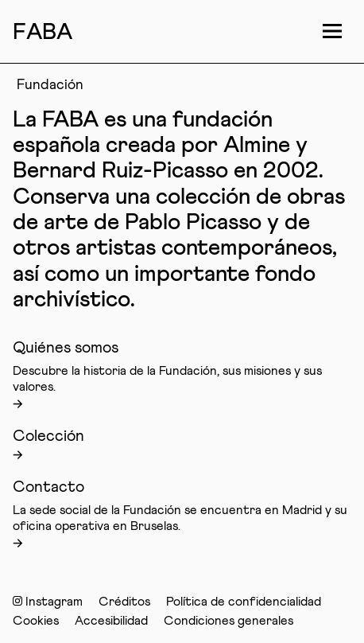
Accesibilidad (111, 621)
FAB (43, 32)
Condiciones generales (228, 621)
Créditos (124, 602)
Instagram (48, 602)
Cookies (36, 621)
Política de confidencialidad (244, 602)
